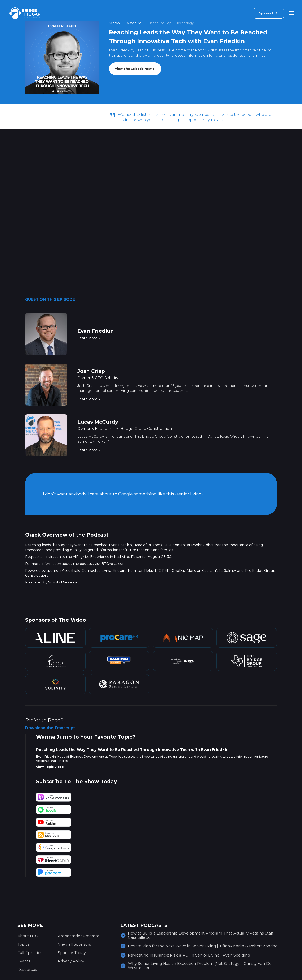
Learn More (89, 338)
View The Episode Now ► (135, 69)
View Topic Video (50, 767)
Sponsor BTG (269, 13)
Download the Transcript (50, 728)
